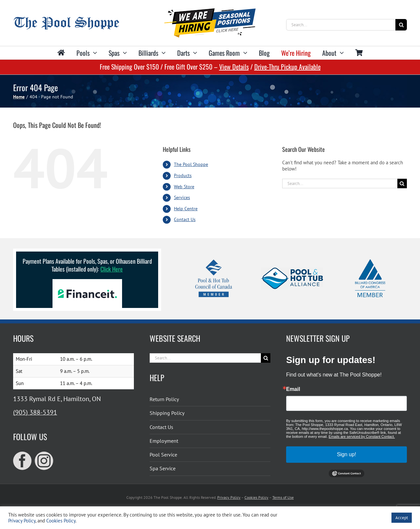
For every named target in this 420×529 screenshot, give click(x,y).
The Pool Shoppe (191, 164)
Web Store (184, 187)
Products (183, 175)
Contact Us (185, 219)
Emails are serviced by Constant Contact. (362, 437)
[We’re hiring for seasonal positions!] (210, 11)
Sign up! (347, 454)
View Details (234, 67)
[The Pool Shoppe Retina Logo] (66, 19)
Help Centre (186, 209)
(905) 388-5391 (35, 412)
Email (293, 389)
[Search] (401, 25)
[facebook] (22, 461)
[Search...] (341, 25)
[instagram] (44, 461)
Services (182, 197)
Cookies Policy (256, 497)
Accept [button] (402, 518)
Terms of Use (283, 497)
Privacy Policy (229, 497)
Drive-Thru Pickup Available (287, 67)
